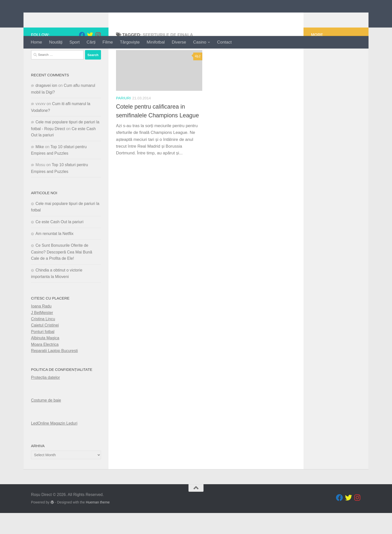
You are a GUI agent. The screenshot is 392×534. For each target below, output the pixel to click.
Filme (108, 42)
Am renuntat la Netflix (54, 255)
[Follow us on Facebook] (82, 56)
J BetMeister (42, 333)
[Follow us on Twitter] (90, 56)
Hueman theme (98, 523)
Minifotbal (156, 42)
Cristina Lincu (43, 340)
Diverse (179, 42)
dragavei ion (46, 106)
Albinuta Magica (45, 359)
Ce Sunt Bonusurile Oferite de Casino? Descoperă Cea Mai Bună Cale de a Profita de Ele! (62, 273)
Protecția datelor (45, 398)
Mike (40, 168)
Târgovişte (130, 42)
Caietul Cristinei (45, 346)
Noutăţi (56, 42)
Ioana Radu (41, 327)
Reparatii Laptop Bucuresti (54, 372)
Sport (74, 42)
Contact (224, 42)
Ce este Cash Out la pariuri (59, 243)
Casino (200, 42)
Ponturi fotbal (43, 352)
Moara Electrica (45, 365)
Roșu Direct (61, 18)
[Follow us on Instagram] (98, 56)
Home (36, 42)
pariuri (123, 119)
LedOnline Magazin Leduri (54, 444)
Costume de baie (46, 421)
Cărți (91, 42)
